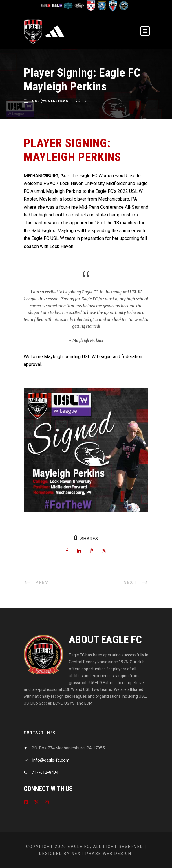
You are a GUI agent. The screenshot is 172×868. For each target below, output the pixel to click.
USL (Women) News (50, 101)
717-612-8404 (45, 772)
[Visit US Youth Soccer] (91, 5)
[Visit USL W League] (58, 5)
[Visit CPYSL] (123, 5)
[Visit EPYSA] (102, 5)
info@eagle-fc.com (51, 760)
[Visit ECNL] (69, 5)
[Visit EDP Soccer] (113, 5)
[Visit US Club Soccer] (80, 5)
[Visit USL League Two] (47, 5)
